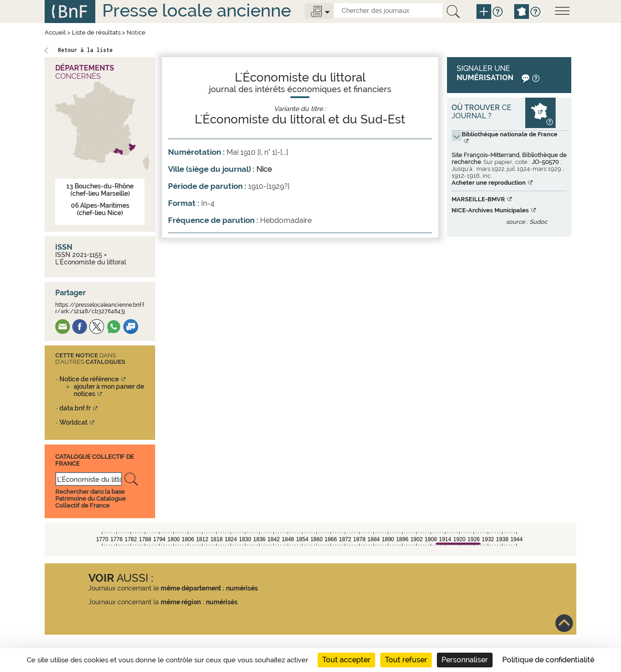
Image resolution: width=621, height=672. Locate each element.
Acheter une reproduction (489, 183)
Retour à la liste (85, 50)
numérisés (242, 588)
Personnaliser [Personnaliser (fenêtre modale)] (465, 660)
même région (181, 602)
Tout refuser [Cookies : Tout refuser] (406, 660)
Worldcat (73, 422)
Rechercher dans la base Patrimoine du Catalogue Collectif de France (90, 499)
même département (191, 588)
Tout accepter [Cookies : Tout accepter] (346, 660)
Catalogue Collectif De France (95, 460)
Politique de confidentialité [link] (548, 660)
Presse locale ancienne (197, 10)
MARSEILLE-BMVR (478, 199)
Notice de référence (89, 379)
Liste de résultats (96, 32)
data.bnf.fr (75, 408)
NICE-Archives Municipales (490, 210)
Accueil (55, 32)
